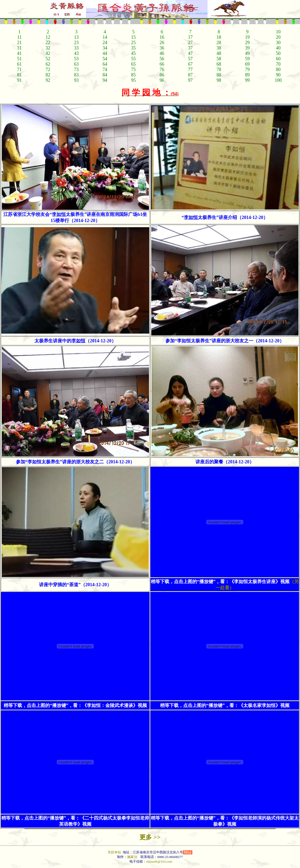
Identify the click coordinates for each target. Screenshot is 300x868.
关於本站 (115, 852)
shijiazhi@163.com (159, 861)
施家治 (132, 857)
